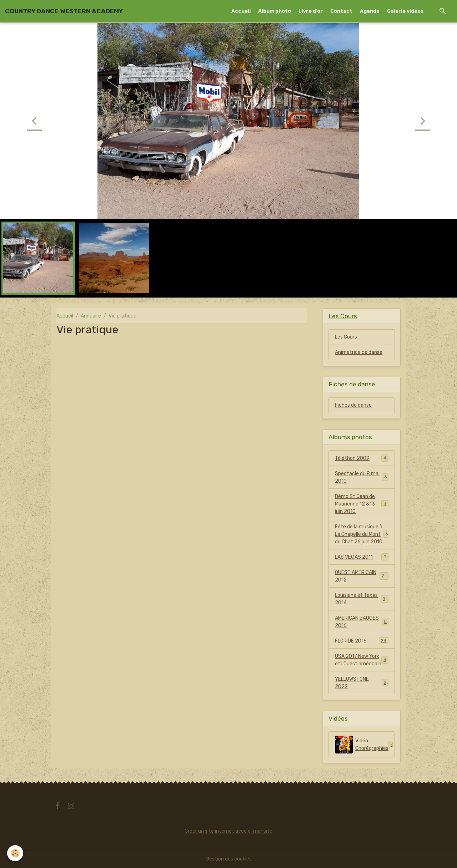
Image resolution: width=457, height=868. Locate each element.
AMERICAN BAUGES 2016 (362, 622)
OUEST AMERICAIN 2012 (362, 576)
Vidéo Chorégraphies (365, 745)
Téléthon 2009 (362, 458)
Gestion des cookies (229, 859)
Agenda (370, 11)
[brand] (64, 11)
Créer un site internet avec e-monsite (228, 831)
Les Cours (346, 337)
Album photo (275, 11)
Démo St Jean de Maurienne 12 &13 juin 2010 (362, 504)
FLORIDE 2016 (362, 641)
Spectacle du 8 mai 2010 (362, 477)
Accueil (241, 11)
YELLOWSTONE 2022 (362, 683)
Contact (341, 11)
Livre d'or (311, 11)
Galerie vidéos (405, 11)
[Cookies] (15, 853)
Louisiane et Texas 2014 (362, 599)
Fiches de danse (353, 405)
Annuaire (91, 316)
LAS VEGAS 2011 (362, 557)
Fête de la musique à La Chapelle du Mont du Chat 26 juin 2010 (362, 534)
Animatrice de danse (359, 352)
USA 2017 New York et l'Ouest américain (362, 660)
